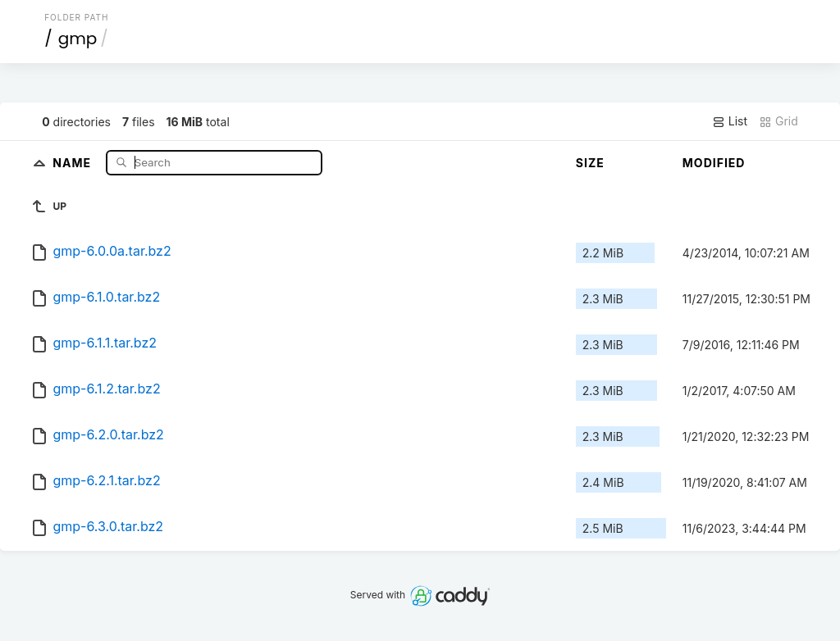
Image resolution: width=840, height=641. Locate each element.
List (730, 121)
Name (73, 162)
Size (590, 163)
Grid (778, 121)
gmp (78, 39)
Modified (714, 163)
